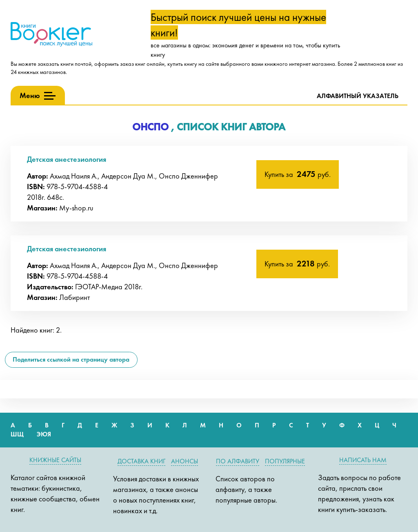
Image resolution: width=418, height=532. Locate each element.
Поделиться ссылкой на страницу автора (71, 359)
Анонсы (185, 461)
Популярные (285, 461)
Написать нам (363, 460)
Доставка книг (141, 461)
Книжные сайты (55, 460)
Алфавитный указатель (358, 96)
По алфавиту (238, 461)
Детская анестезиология (67, 159)
